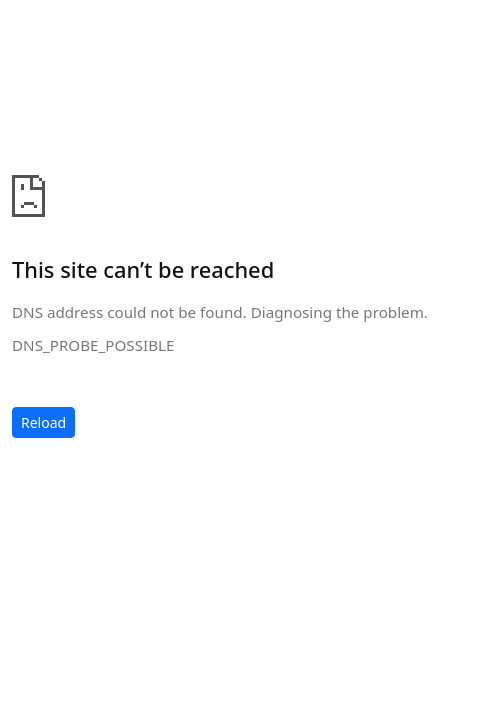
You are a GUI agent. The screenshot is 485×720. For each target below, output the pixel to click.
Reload (43, 422)
